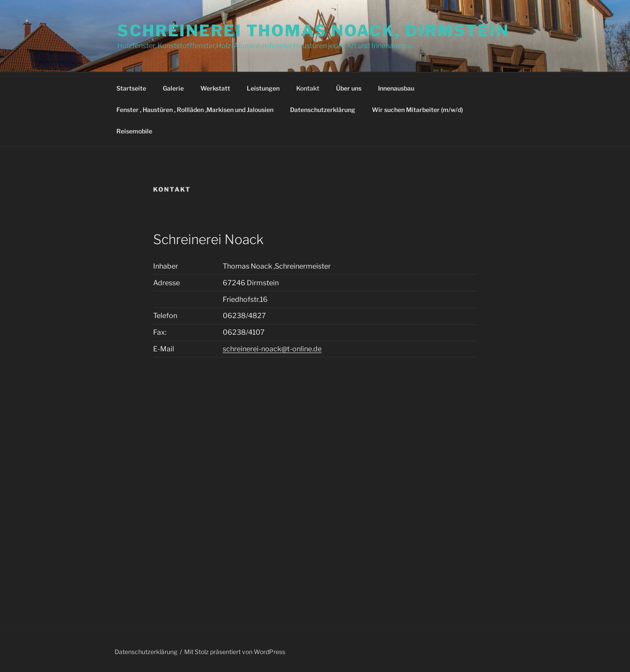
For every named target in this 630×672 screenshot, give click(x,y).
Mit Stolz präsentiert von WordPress (235, 652)
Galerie (173, 88)
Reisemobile (134, 131)
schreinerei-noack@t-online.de (272, 349)
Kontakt (308, 88)
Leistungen (263, 88)
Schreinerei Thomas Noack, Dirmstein (313, 31)
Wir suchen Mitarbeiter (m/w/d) (417, 110)
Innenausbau (396, 88)
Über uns (349, 88)
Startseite (131, 88)
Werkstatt (215, 88)
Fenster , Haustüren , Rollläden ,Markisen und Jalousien (195, 110)
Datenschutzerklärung (323, 110)
